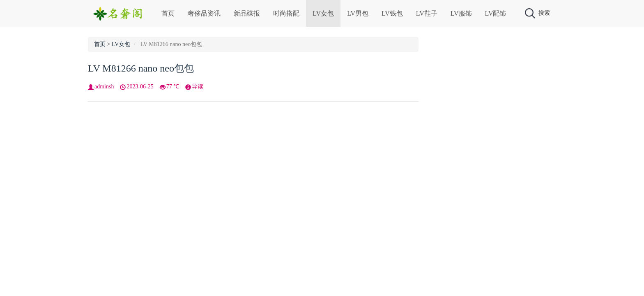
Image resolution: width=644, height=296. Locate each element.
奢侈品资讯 (204, 13)
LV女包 (323, 13)
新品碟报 (247, 13)
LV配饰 (496, 13)
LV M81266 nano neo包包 (141, 68)
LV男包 (358, 13)
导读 (198, 87)
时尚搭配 (286, 13)
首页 (168, 13)
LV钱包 (392, 13)
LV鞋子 (427, 13)
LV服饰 (461, 13)
